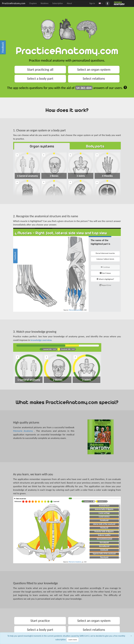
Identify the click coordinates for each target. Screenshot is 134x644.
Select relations (94, 78)
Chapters (33, 3)
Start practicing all (40, 69)
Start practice (40, 621)
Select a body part (40, 78)
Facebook (108, 3)
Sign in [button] (92, 3)
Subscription (58, 3)
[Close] (131, 636)
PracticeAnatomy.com (14, 3)
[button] (101, 3)
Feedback (3, 47)
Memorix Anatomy (24, 431)
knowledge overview (41, 340)
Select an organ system (94, 69)
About (69, 3)
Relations (45, 3)
